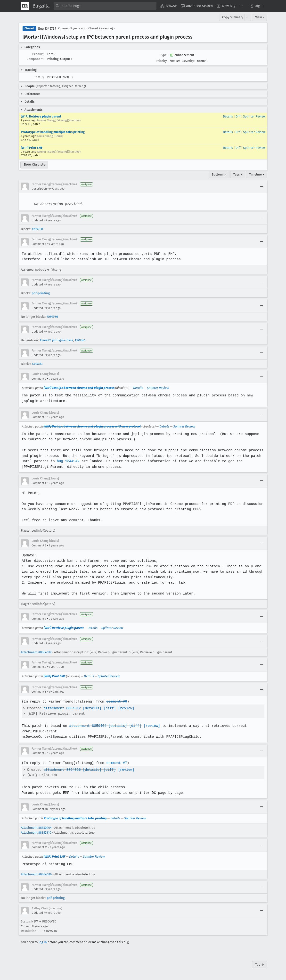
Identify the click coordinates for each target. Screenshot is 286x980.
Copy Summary (233, 17)
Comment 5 (39, 545)
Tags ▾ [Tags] (238, 174)
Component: (36, 59)
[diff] (108, 708)
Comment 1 (39, 244)
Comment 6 (39, 619)
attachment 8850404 (87, 726)
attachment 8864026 (61, 770)
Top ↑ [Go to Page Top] (260, 965)
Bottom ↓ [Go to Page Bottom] (219, 174)
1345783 (37, 364)
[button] (256, 6)
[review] (125, 708)
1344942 (45, 340)
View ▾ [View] (260, 17)
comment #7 (115, 763)
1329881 (80, 340)
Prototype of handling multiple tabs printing (53, 132)
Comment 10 (40, 809)
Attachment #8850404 (36, 828)
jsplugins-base (63, 340)
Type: (164, 55)
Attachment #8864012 (36, 652)
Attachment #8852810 (36, 833)
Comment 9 (39, 753)
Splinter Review (254, 116)
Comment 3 (39, 417)
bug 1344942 (67, 461)
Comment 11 (39, 847)
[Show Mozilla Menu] (25, 6)
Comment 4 (39, 483)
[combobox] (105, 6)
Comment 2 (39, 379)
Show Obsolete (34, 164)
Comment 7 (39, 667)
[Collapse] (261, 186)
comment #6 (115, 701)
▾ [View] (247, 17)
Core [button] (51, 54)
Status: (40, 77)
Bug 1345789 (47, 29)
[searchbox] (105, 6)
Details (228, 116)
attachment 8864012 (61, 708)
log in (43, 942)
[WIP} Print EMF (32, 148)
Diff (238, 116)
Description (39, 189)
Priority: (162, 61)
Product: (38, 54)
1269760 (37, 229)
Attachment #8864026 (36, 874)
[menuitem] (169, 6)
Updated (37, 220)
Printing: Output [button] (60, 59)
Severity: (188, 61)
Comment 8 (39, 692)
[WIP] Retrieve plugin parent (41, 116)
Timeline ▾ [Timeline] (257, 174)
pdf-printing (41, 293)
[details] (91, 708)
